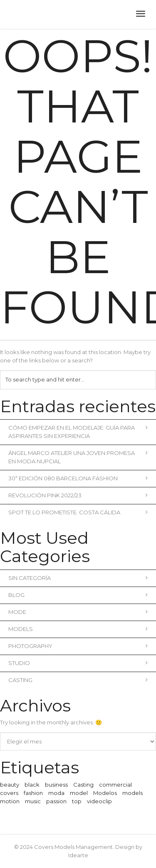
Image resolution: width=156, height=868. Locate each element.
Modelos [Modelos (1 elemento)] (105, 793)
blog (78, 595)
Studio (78, 663)
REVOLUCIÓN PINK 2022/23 (78, 495)
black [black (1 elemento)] (32, 785)
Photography (78, 646)
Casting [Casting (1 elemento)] (83, 785)
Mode (78, 612)
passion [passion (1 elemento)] (56, 801)
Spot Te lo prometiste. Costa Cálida (78, 512)
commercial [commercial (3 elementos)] (115, 785)
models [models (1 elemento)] (132, 793)
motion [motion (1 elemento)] (10, 801)
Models (78, 629)
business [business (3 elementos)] (56, 785)
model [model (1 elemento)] (79, 793)
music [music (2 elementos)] (33, 801)
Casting (78, 680)
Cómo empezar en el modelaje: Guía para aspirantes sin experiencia (78, 432)
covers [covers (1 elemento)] (9, 793)
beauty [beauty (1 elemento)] (10, 785)
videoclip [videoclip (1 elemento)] (99, 801)
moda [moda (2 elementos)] (56, 793)
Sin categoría (78, 578)
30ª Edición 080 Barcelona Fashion (78, 478)
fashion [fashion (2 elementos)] (33, 793)
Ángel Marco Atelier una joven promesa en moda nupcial (78, 457)
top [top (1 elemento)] (77, 801)
